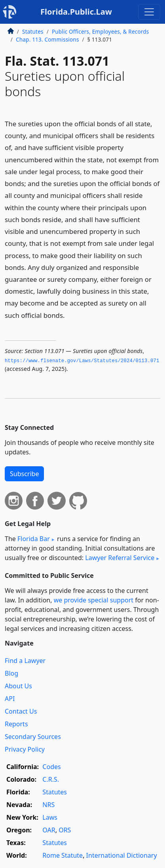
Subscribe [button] (24, 474)
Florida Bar (34, 539)
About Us (18, 686)
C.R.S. (51, 779)
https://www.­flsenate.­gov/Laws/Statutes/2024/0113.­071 (82, 361)
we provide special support (94, 600)
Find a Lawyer (25, 661)
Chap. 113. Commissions (47, 39)
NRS (48, 805)
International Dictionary (122, 855)
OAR (49, 830)
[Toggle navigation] (149, 12)
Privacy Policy (25, 749)
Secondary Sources (33, 737)
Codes (51, 767)
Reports (16, 724)
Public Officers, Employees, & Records (101, 31)
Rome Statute (63, 855)
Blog (11, 673)
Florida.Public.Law (76, 12)
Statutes (33, 31)
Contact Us (21, 711)
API (10, 699)
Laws (50, 817)
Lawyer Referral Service (120, 558)
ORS (65, 830)
